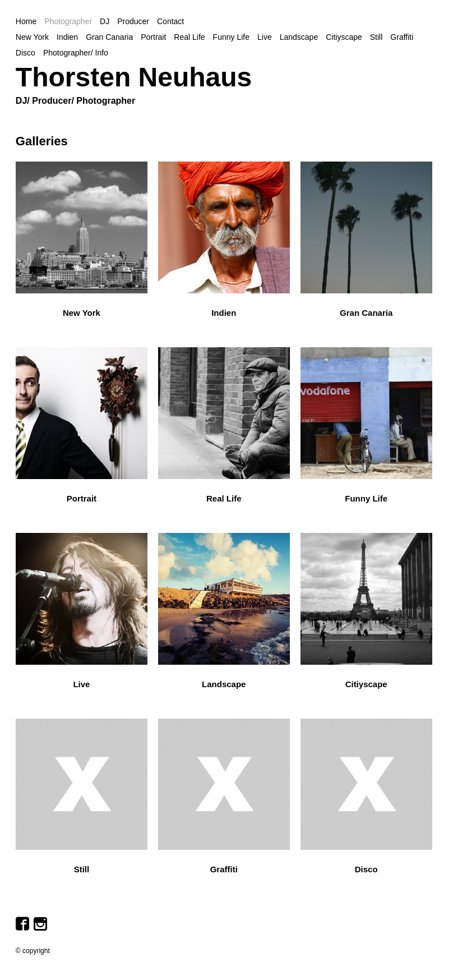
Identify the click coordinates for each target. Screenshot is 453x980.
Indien (67, 37)
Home (26, 21)
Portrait (153, 37)
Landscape (299, 37)
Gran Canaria (109, 37)
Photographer (68, 21)
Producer (133, 21)
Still (376, 37)
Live (265, 37)
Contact (170, 21)
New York (32, 37)
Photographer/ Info (76, 53)
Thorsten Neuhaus (134, 77)
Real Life (189, 37)
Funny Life (231, 37)
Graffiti (402, 37)
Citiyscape (344, 37)
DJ (105, 21)
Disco (26, 53)
